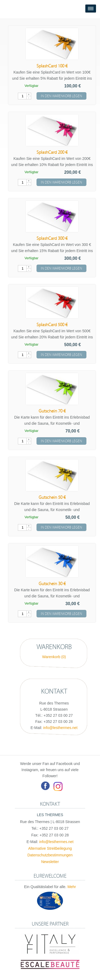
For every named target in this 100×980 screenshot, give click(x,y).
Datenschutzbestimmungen (50, 855)
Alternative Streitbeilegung (50, 848)
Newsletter (50, 862)
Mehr (72, 887)
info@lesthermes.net (60, 728)
